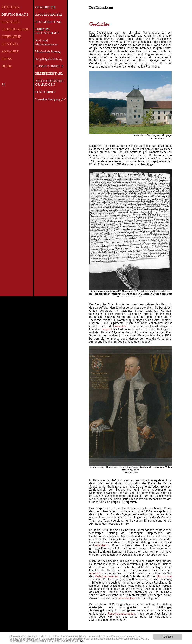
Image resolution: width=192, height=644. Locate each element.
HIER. (81, 641)
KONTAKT (10, 44)
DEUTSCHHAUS (15, 15)
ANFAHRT (10, 52)
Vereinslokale (127, 598)
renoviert (95, 573)
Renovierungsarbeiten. (122, 614)
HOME (7, 67)
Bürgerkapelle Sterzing (49, 59)
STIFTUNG (10, 8)
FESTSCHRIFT (46, 92)
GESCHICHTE (46, 8)
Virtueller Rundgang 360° (51, 100)
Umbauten (120, 326)
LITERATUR (11, 37)
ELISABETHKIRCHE (49, 67)
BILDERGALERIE (15, 30)
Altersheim (102, 545)
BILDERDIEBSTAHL (49, 74)
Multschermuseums (107, 576)
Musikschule (164, 576)
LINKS (7, 59)
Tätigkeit (107, 329)
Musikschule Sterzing (48, 52)
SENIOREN (10, 22)
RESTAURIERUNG (48, 22)
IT (4, 85)
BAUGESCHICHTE (49, 15)
